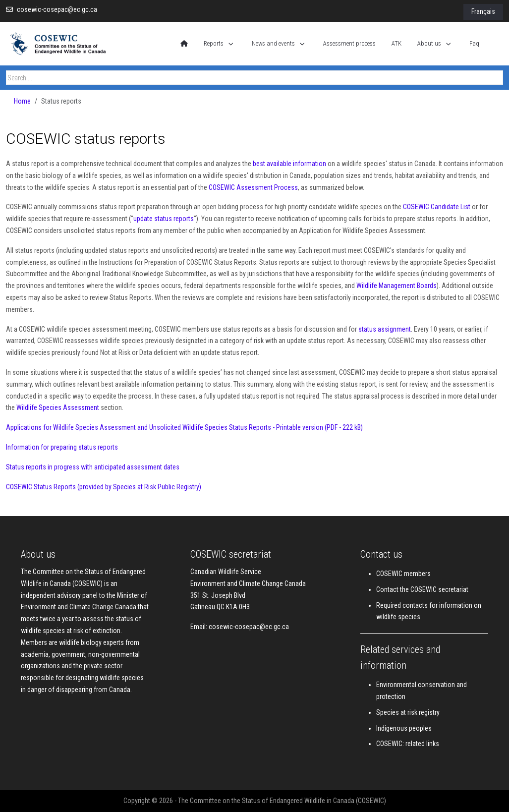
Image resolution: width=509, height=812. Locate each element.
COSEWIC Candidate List (437, 207)
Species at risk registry (408, 712)
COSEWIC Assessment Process (253, 187)
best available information (289, 164)
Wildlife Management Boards (396, 286)
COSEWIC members (403, 574)
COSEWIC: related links (408, 744)
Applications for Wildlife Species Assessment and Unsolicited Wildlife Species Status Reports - (140, 427)
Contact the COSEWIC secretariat (422, 589)
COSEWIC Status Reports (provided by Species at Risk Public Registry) (104, 487)
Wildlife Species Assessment (58, 407)
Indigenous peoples (404, 728)
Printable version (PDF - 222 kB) (319, 427)
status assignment (385, 329)
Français (483, 11)
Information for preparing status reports (62, 447)
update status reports (164, 219)
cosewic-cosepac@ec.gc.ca (57, 9)
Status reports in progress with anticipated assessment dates (93, 467)
